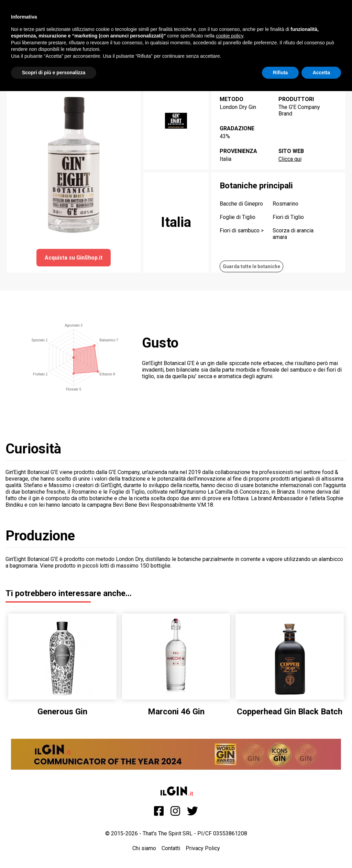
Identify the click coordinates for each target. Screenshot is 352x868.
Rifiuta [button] (280, 73)
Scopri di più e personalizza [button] (54, 73)
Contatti (171, 848)
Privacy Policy (203, 848)
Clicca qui (290, 159)
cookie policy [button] (229, 36)
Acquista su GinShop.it (74, 258)
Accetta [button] (321, 73)
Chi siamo (144, 848)
